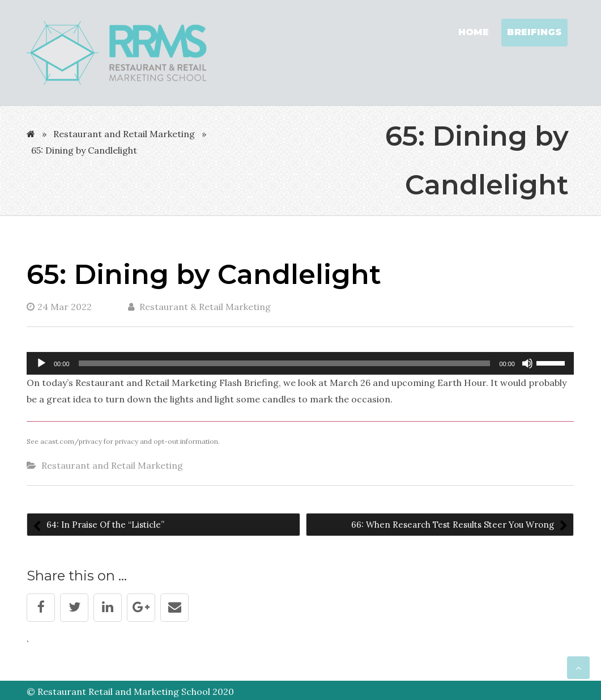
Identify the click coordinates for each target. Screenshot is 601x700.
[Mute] (527, 363)
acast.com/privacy (71, 441)
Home (474, 32)
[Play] (41, 363)
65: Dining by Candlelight (204, 274)
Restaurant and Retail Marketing (124, 134)
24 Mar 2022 (59, 307)
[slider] (285, 363)
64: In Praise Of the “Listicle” (104, 525)
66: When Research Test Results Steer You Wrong (454, 525)
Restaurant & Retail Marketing (199, 307)
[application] (300, 363)
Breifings (534, 32)
